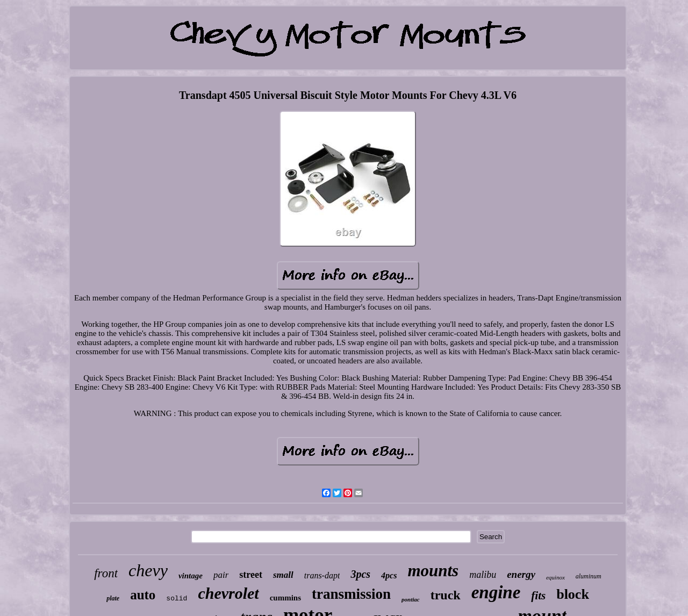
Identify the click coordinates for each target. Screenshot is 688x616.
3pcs (360, 574)
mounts (433, 571)
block (573, 594)
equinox (556, 577)
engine (496, 592)
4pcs (389, 575)
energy (521, 574)
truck (446, 595)
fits (538, 596)
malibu (483, 575)
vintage (191, 576)
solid (177, 599)
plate (113, 598)
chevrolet (228, 593)
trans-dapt (322, 575)
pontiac (411, 599)
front (106, 573)
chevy (148, 570)
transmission (351, 594)
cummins (285, 598)
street (251, 575)
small (283, 575)
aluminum (589, 576)
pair (221, 575)
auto (143, 595)
